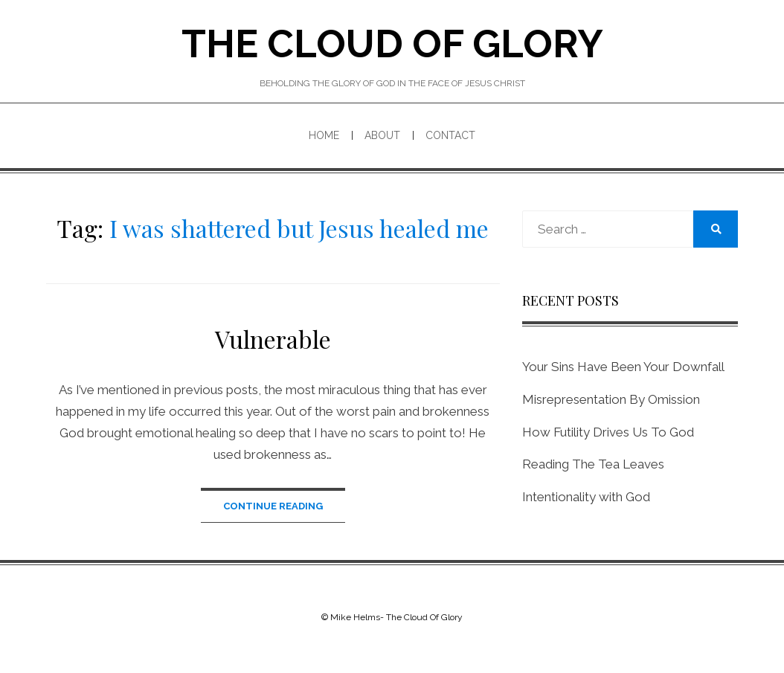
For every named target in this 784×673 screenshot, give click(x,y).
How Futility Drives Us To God (608, 432)
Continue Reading (273, 506)
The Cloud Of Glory (392, 44)
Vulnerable (273, 339)
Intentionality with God (586, 497)
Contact (450, 135)
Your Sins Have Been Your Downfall (623, 367)
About (382, 135)
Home (324, 135)
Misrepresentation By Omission (611, 399)
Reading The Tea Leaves (593, 464)
